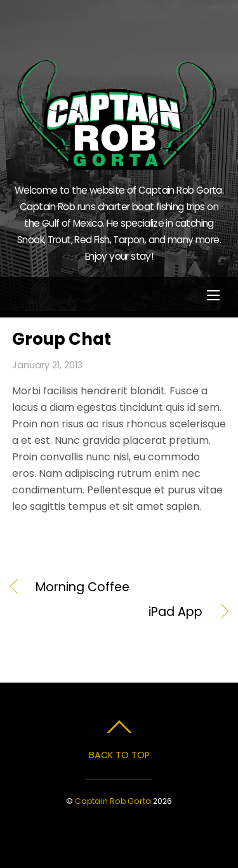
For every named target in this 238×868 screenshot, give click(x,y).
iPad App (108, 612)
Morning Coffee (83, 587)
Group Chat (62, 339)
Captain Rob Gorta (113, 801)
